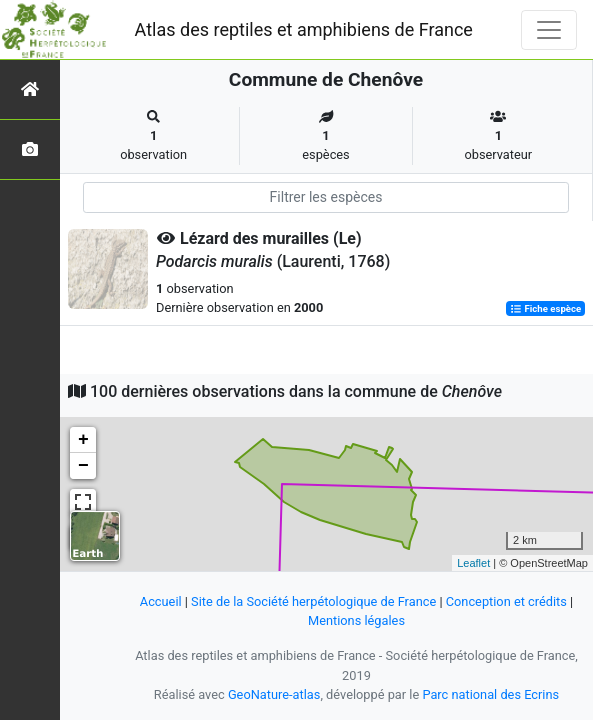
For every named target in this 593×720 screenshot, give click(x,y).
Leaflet (473, 563)
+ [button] (83, 440)
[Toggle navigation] (549, 30)
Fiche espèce (545, 308)
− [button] (83, 466)
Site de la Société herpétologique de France (313, 601)
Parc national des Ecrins (490, 694)
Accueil (161, 601)
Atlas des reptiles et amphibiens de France (304, 29)
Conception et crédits (506, 601)
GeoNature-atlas (274, 694)
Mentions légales (356, 620)
